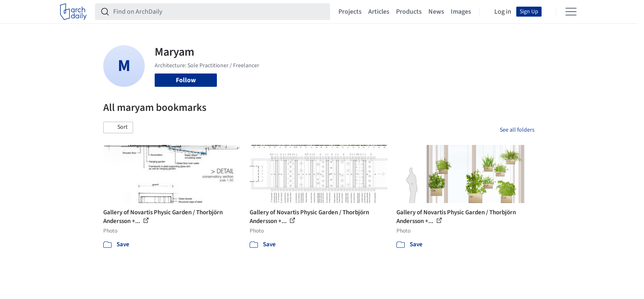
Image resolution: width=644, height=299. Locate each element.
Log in (503, 12)
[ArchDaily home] (73, 12)
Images (461, 12)
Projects (350, 12)
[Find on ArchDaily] (219, 12)
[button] (118, 127)
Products (409, 12)
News (436, 12)
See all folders (517, 130)
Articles (379, 12)
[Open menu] (571, 12)
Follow (186, 80)
